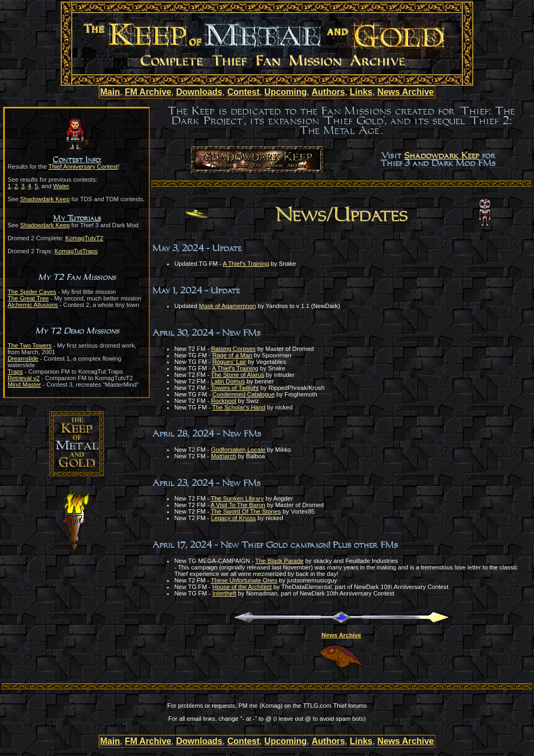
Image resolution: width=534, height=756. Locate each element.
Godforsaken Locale (238, 450)
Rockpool (224, 401)
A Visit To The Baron (238, 505)
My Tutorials (77, 219)
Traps (15, 371)
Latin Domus (228, 381)
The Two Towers (30, 345)
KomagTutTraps (76, 251)
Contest (244, 92)
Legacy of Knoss (234, 518)
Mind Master (24, 385)
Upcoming (285, 92)
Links (361, 92)
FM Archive (148, 92)
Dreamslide (23, 358)
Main (110, 92)
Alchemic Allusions (33, 305)
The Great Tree (28, 298)
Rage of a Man (232, 355)
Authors (328, 92)
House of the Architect (242, 587)
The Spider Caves (32, 292)
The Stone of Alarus (238, 375)
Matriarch (224, 456)
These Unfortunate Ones (244, 580)
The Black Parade (279, 561)
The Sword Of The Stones (246, 511)
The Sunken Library (238, 498)
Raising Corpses (233, 349)
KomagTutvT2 (84, 238)
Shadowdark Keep (45, 199)
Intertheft (224, 593)
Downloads (199, 92)
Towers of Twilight (235, 388)
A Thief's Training (246, 264)
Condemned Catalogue (243, 394)
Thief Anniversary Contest (83, 166)
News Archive (405, 92)
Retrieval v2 (24, 378)
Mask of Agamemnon (228, 306)
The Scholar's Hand (239, 407)
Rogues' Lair (229, 362)
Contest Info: (77, 160)
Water (61, 186)
